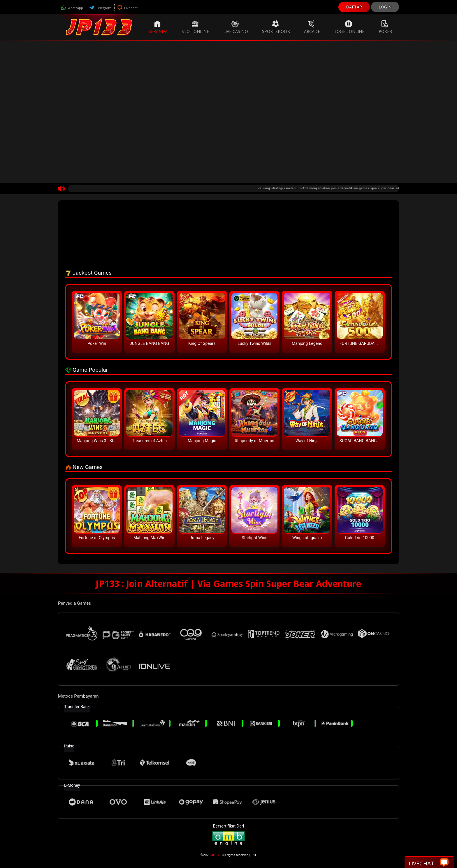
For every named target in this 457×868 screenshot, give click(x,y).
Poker (385, 27)
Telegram (100, 8)
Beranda (158, 27)
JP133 (216, 855)
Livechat (128, 8)
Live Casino (236, 27)
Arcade (312, 27)
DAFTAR (354, 7)
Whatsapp (72, 8)
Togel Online (349, 27)
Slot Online (195, 27)
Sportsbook (276, 27)
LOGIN (385, 7)
